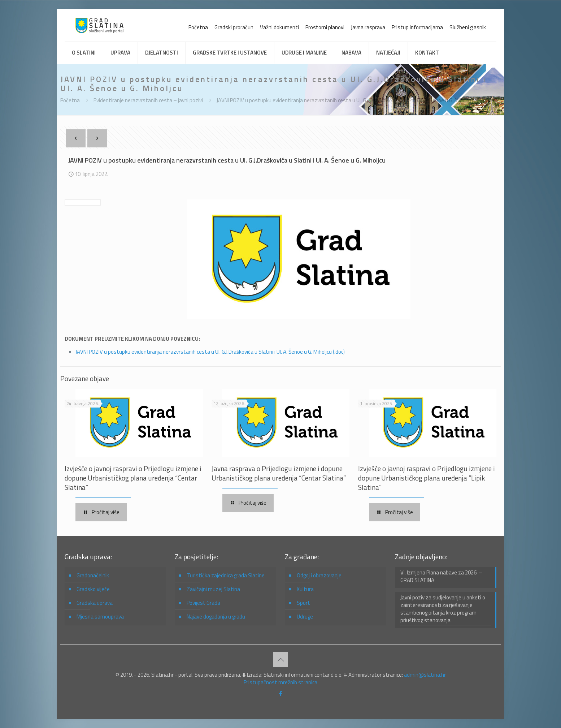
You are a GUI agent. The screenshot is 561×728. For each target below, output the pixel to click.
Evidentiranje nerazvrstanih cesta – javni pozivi (148, 100)
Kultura (305, 589)
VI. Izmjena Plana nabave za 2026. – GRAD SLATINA (441, 576)
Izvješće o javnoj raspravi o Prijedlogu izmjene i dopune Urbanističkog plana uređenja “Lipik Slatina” (427, 478)
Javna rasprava (368, 27)
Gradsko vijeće (93, 589)
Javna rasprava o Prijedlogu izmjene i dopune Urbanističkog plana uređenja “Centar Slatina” (279, 473)
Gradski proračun (234, 27)
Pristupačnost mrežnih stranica (280, 682)
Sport (303, 603)
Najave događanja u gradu (216, 617)
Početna (198, 27)
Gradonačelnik (93, 575)
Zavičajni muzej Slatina (213, 589)
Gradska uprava (95, 603)
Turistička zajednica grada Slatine (226, 575)
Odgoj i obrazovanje (319, 575)
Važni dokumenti (279, 27)
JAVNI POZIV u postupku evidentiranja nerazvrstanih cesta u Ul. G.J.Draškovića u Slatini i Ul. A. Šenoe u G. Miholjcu (345, 100)
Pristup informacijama (417, 27)
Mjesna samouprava (100, 617)
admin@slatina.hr (425, 675)
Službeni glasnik (468, 27)
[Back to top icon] (280, 660)
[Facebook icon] (281, 693)
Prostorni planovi (325, 27)
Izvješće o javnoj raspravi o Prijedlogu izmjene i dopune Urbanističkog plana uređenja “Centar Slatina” (133, 478)
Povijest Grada (203, 603)
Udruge (305, 617)
